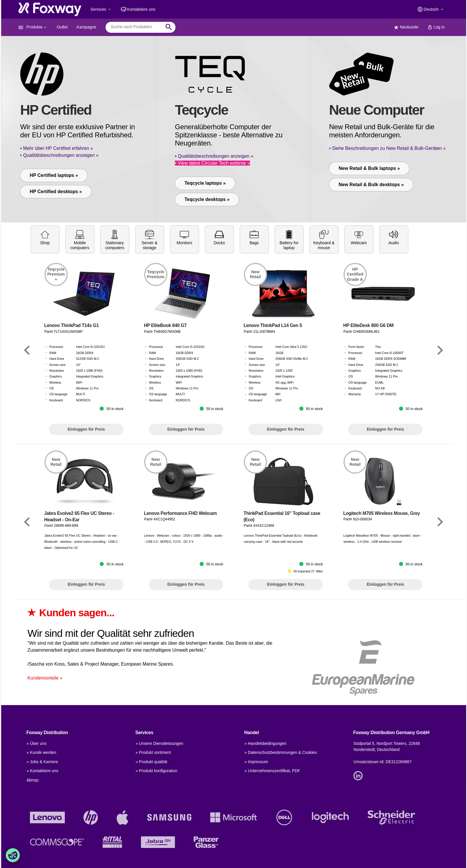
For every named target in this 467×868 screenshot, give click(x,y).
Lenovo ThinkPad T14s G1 (71, 386)
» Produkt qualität (151, 762)
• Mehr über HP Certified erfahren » (57, 148)
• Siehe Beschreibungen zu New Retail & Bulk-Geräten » (387, 148)
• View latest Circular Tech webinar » (212, 163)
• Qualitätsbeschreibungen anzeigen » (59, 155)
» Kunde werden (41, 752)
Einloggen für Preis (86, 489)
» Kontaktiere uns (42, 771)
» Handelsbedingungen (265, 743)
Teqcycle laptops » (205, 183)
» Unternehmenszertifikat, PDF (272, 771)
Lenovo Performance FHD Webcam (180, 573)
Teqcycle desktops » (207, 199)
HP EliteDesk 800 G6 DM (368, 386)
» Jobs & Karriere (42, 762)
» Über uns (36, 743)
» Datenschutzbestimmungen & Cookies (281, 752)
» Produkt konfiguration (156, 771)
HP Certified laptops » (54, 175)
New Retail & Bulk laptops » (369, 168)
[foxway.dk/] (50, 9)
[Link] (27, 410)
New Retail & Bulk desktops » (371, 185)
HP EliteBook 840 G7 (165, 386)
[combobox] (136, 27)
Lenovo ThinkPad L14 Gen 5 (273, 386)
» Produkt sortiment (153, 752)
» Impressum (256, 762)
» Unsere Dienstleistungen (159, 743)
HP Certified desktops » (56, 192)
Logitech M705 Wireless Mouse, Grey (382, 573)
